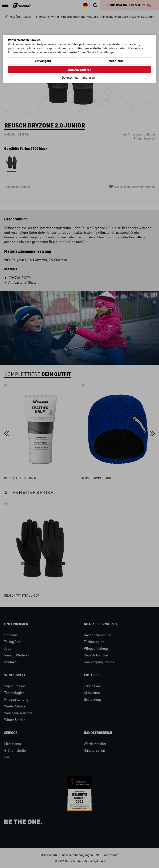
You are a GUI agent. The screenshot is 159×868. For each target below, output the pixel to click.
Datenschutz (70, 77)
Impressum (90, 77)
